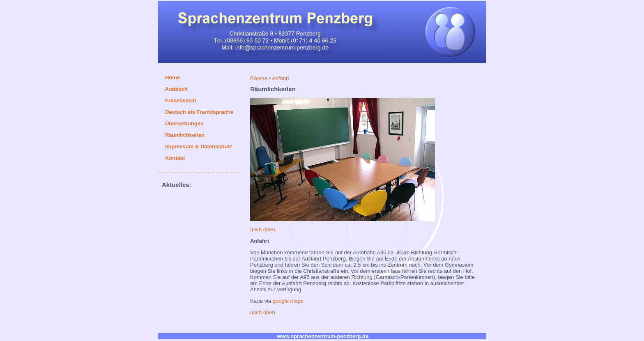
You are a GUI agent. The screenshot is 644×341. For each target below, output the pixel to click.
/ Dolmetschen (203, 123)
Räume (260, 78)
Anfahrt (281, 78)
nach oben (263, 229)
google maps (288, 301)
